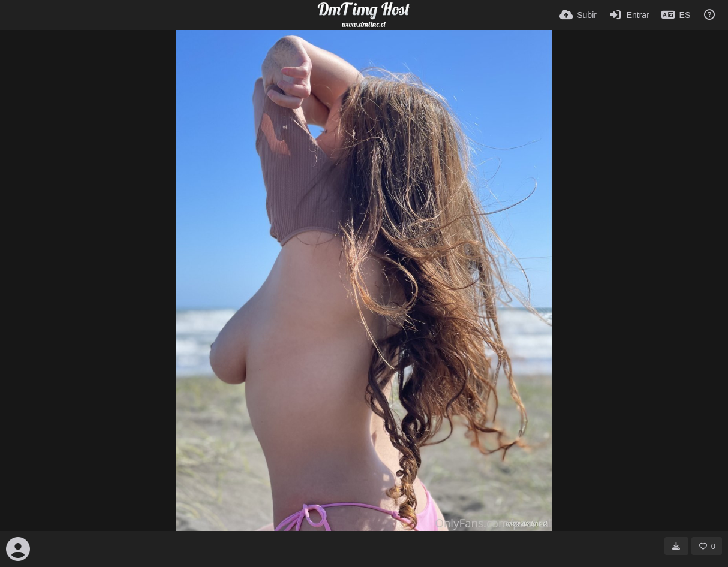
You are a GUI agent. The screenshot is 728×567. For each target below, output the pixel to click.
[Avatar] (18, 549)
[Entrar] (629, 15)
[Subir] (578, 15)
